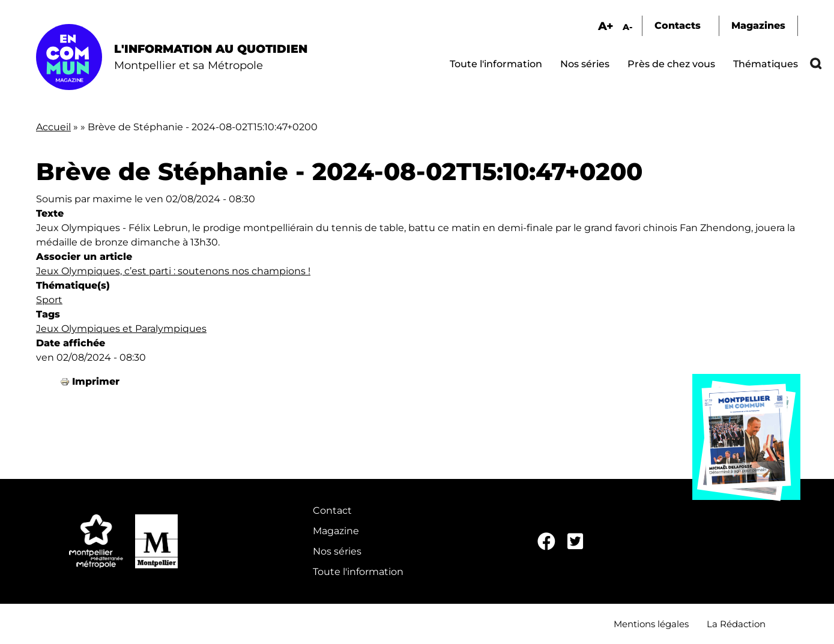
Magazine (336, 531)
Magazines (758, 26)
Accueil (53, 127)
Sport (49, 300)
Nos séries (585, 64)
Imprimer (96, 381)
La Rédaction (736, 624)
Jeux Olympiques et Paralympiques (121, 329)
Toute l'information (496, 64)
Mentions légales (651, 624)
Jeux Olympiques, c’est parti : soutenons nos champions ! (173, 271)
